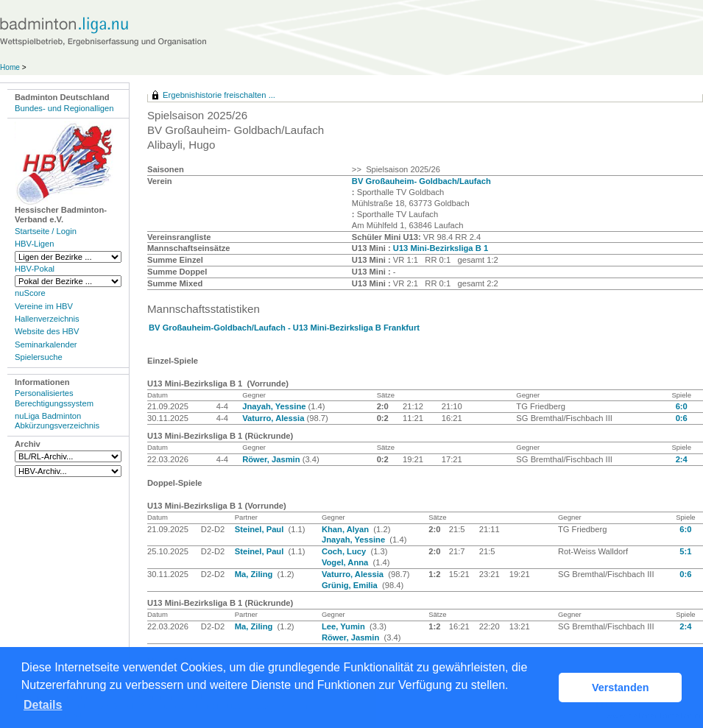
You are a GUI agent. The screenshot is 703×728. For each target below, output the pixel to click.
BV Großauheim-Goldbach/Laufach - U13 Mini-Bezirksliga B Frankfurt (284, 328)
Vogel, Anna (346, 562)
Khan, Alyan (346, 529)
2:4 (682, 459)
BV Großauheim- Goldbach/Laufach (421, 181)
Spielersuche (39, 357)
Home (10, 67)
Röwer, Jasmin (272, 459)
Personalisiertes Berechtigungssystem (54, 398)
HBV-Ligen (34, 244)
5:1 (685, 551)
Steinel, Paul (261, 529)
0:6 (682, 418)
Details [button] (43, 705)
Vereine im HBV (44, 306)
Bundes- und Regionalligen (64, 108)
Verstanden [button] (621, 688)
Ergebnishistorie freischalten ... (219, 95)
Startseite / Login (46, 231)
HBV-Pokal (35, 269)
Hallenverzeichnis (47, 319)
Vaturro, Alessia (274, 418)
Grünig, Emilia (351, 585)
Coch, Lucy (345, 551)
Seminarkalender (46, 344)
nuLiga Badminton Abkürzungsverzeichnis (57, 421)
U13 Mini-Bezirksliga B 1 (441, 248)
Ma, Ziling (255, 574)
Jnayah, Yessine (275, 406)
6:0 (682, 406)
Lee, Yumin (345, 626)
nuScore (30, 293)
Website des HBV (47, 331)
